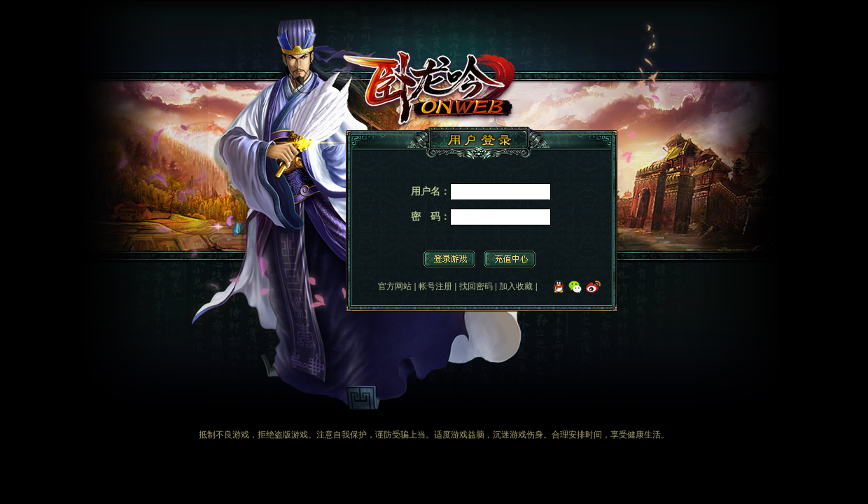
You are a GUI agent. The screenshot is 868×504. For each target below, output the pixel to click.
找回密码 (476, 286)
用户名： (430, 191)
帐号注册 (435, 286)
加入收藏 (516, 286)
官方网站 (395, 286)
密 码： (430, 216)
